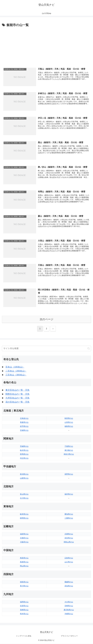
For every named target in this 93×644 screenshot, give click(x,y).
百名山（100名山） (15, 367)
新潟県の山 (24, 474)
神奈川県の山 (69, 454)
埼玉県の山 (24, 458)
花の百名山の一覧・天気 (17, 402)
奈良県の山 (69, 538)
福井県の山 (69, 494)
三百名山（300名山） (16, 375)
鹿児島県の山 (69, 610)
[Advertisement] (46, 46)
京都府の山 (24, 538)
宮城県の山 (24, 431)
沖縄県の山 (69, 614)
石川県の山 (24, 498)
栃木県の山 (24, 450)
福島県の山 (69, 427)
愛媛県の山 (69, 582)
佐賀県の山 (24, 606)
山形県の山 (69, 423)
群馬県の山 (24, 454)
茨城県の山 (24, 446)
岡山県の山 (24, 566)
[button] (89, 349)
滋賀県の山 (24, 534)
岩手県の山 (24, 427)
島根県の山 (24, 562)
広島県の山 (69, 558)
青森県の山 (24, 423)
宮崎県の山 (69, 606)
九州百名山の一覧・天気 (17, 398)
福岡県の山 (24, 602)
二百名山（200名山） (16, 371)
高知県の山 (69, 586)
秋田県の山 (69, 419)
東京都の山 (69, 450)
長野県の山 (69, 474)
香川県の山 (24, 586)
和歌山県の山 (69, 542)
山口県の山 (69, 562)
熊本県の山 (24, 614)
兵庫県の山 (69, 534)
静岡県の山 (24, 518)
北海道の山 (24, 419)
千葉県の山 (69, 446)
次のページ (47, 320)
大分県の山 (69, 602)
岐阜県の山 (24, 514)
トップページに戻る (24, 636)
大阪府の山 (24, 542)
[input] (46, 349)
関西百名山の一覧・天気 (17, 394)
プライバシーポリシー (69, 636)
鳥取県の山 (24, 558)
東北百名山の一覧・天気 (17, 390)
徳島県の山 (24, 582)
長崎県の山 (24, 610)
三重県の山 (69, 518)
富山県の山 (24, 494)
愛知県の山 (69, 514)
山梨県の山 (24, 478)
